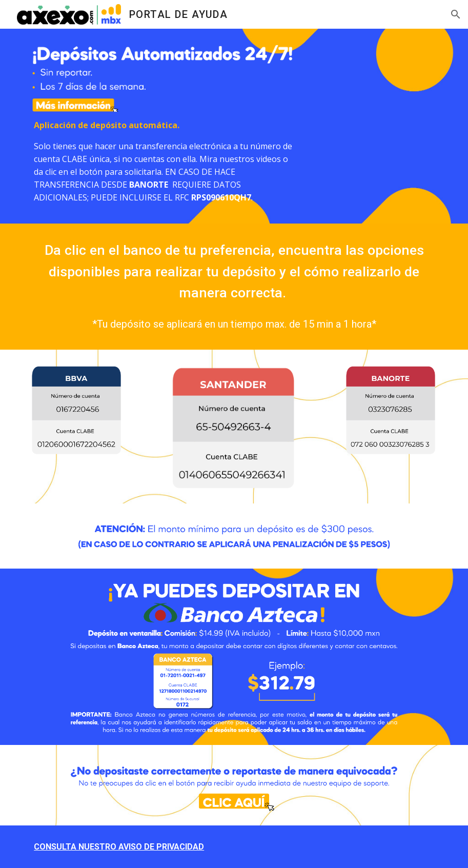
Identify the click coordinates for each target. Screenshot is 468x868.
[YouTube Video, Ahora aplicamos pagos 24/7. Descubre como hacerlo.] (391, 98)
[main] (164, 162)
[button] (456, 14)
